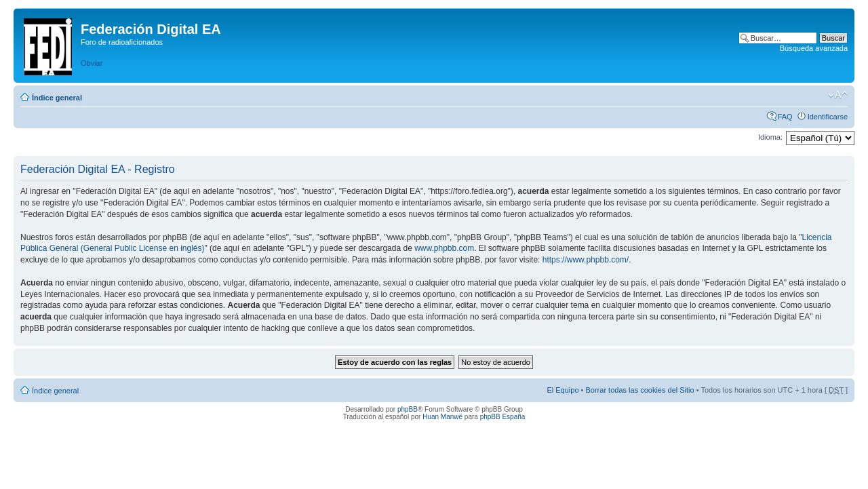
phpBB (408, 409)
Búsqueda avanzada (814, 48)
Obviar (92, 63)
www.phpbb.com (444, 248)
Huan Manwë (442, 417)
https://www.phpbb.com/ (586, 260)
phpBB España (503, 417)
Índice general (57, 98)
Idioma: (770, 137)
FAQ (785, 117)
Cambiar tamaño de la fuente (838, 95)
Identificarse (828, 117)
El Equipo (563, 390)
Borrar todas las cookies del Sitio (639, 390)
